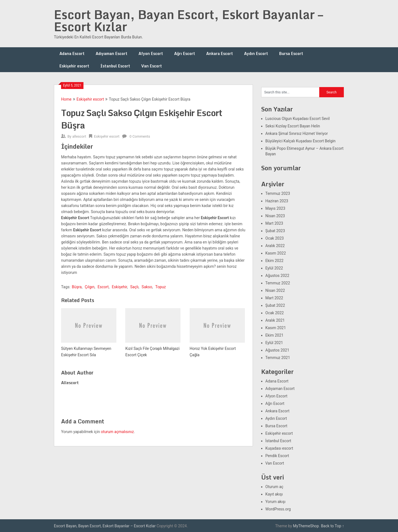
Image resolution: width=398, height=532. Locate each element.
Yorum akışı (275, 502)
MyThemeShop (306, 526)
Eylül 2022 (274, 268)
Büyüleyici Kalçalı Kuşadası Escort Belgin (300, 141)
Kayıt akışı (274, 494)
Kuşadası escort (279, 448)
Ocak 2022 (275, 313)
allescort (79, 136)
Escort (103, 287)
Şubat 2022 (275, 305)
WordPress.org (278, 509)
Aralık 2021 (275, 320)
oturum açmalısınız (117, 432)
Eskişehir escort (74, 66)
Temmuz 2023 (278, 193)
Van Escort (152, 66)
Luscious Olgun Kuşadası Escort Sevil (298, 119)
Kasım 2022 (276, 253)
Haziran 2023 (277, 201)
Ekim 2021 (274, 335)
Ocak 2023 (275, 238)
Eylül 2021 (274, 343)
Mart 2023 (274, 223)
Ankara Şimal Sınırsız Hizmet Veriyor (297, 133)
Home (66, 99)
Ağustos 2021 (277, 350)
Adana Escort (72, 53)
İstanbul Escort (115, 66)
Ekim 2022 (274, 261)
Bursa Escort (291, 53)
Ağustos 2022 (277, 276)
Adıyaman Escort (112, 53)
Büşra (77, 287)
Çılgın (90, 287)
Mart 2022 (274, 298)
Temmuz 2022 (278, 283)
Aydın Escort (256, 53)
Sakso (147, 287)
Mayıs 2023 (275, 208)
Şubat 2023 (275, 231)
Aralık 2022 (275, 246)
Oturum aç (274, 487)
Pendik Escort (277, 456)
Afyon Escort (151, 53)
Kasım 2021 (276, 328)
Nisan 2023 (275, 216)
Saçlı (134, 287)
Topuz (161, 287)
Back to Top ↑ (332, 526)
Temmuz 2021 (278, 358)
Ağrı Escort (185, 53)
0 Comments (140, 136)
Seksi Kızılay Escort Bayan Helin (293, 126)
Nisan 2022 (275, 290)
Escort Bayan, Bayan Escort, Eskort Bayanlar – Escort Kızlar (188, 20)
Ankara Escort (220, 53)
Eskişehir (119, 287)
